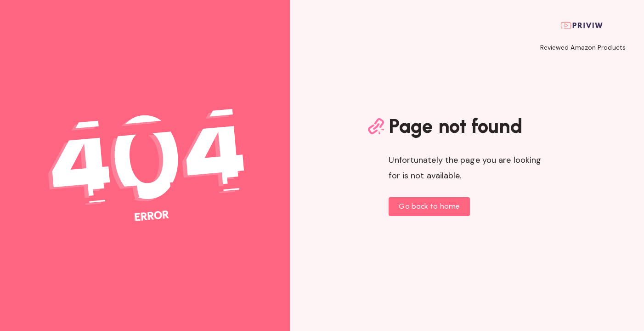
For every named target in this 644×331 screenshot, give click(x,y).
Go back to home (429, 206)
